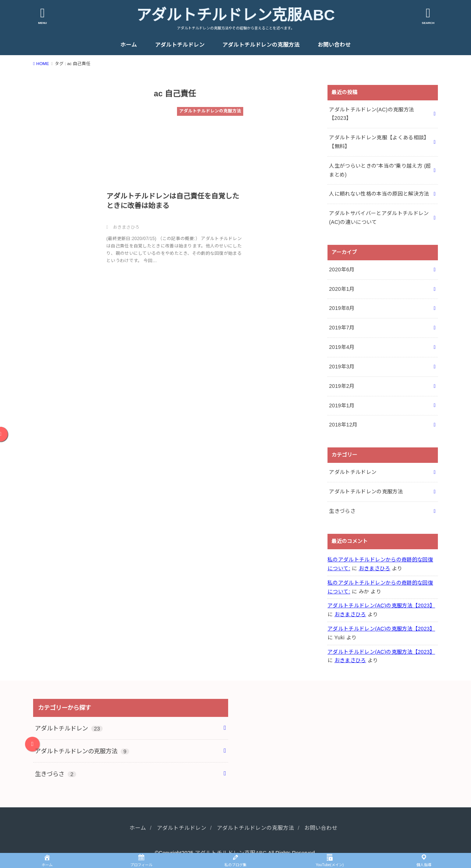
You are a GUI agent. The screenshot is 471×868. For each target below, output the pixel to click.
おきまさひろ (375, 568)
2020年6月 (342, 269)
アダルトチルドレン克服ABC (235, 15)
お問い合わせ (334, 45)
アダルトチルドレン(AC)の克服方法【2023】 (381, 606)
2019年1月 (342, 406)
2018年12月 (343, 425)
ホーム (129, 45)
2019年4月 (342, 347)
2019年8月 (342, 308)
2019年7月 (342, 328)
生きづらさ (342, 511)
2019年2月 (342, 386)
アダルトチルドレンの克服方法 (261, 45)
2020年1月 (342, 289)
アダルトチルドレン (180, 45)
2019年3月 (342, 367)
